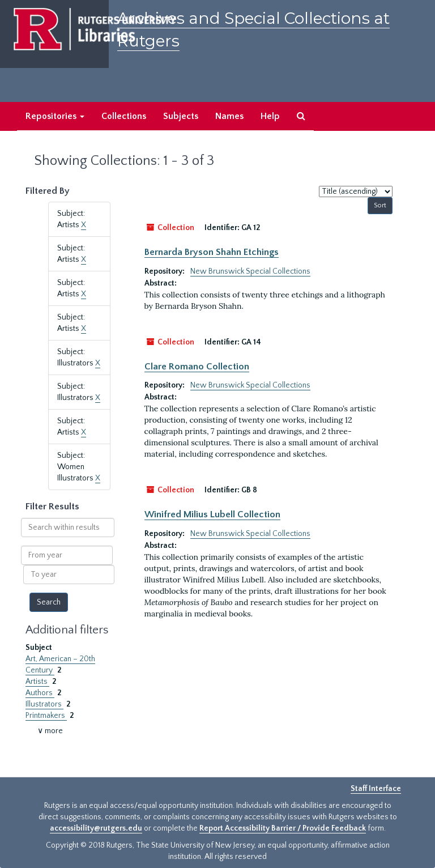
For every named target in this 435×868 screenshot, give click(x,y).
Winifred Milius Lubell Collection (212, 514)
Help (270, 116)
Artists (37, 682)
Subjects (181, 116)
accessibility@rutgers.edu (96, 828)
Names (229, 116)
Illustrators (44, 704)
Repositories (55, 116)
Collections (124, 116)
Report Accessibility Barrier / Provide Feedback (283, 828)
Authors (40, 693)
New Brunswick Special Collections (250, 271)
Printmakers (46, 716)
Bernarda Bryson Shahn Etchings (212, 252)
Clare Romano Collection (197, 367)
